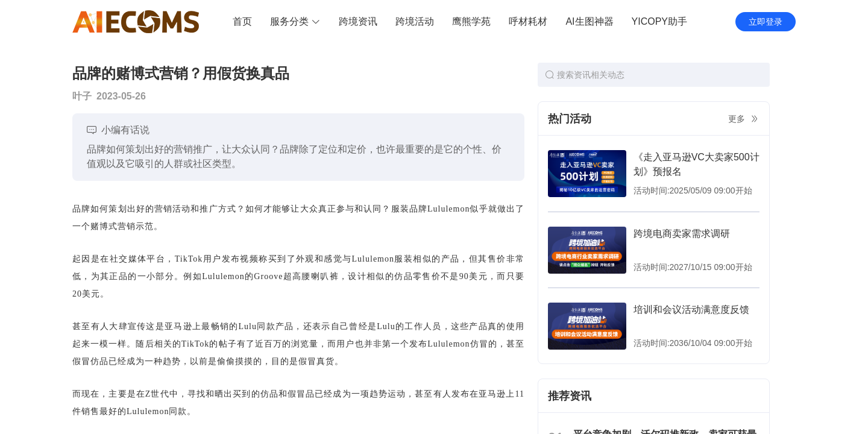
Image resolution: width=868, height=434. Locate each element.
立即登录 (766, 22)
